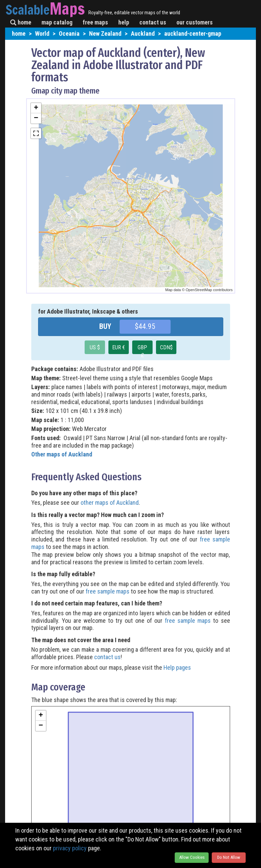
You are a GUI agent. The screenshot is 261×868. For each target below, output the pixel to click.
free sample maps (108, 591)
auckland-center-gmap (193, 34)
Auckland (143, 34)
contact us (153, 22)
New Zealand (105, 34)
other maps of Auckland (110, 503)
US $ (95, 347)
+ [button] (36, 108)
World (42, 34)
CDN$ (166, 347)
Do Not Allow (229, 857)
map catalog (57, 22)
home (21, 22)
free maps (95, 22)
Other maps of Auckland (62, 454)
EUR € (119, 347)
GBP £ (142, 349)
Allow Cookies (192, 857)
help (124, 22)
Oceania (69, 34)
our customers (195, 22)
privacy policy (70, 848)
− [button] (36, 118)
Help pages (177, 667)
